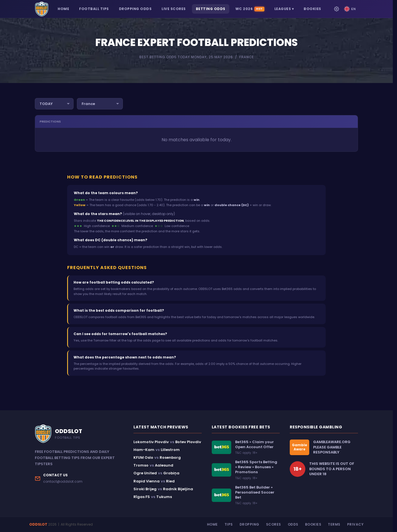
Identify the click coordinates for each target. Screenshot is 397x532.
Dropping (249, 524)
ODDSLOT (38, 524)
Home (212, 524)
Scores (274, 524)
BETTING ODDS (211, 9)
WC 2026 (250, 9)
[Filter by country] (100, 104)
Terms (334, 524)
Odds (293, 524)
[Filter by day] (54, 104)
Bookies (313, 524)
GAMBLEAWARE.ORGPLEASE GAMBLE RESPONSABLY (332, 447)
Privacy (355, 524)
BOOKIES (312, 9)
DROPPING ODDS (135, 9)
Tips (229, 524)
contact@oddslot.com (63, 481)
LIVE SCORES (174, 9)
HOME (63, 9)
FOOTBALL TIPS (94, 9)
